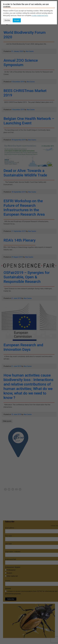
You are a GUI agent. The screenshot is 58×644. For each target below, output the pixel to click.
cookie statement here (40, 16)
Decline (7, 20)
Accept (17, 20)
